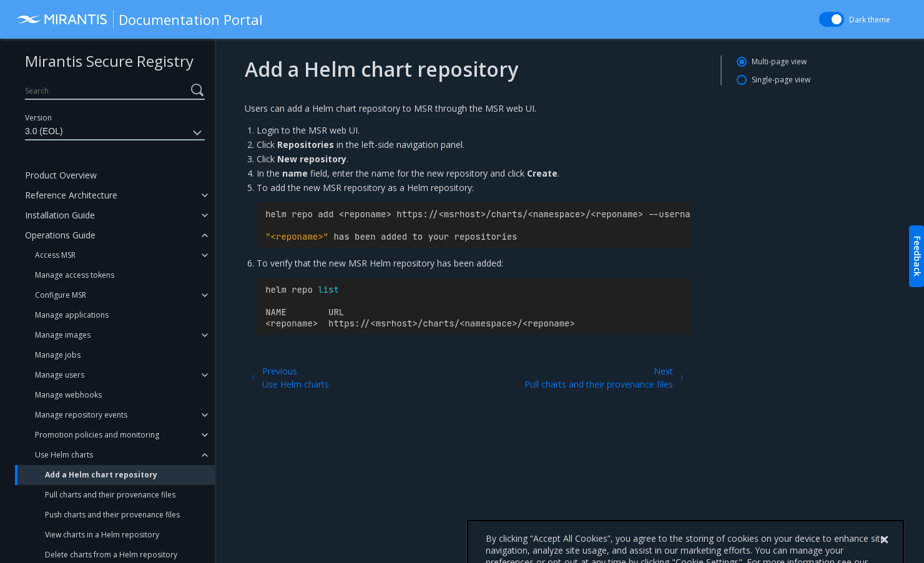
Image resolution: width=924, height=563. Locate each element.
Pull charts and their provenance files (110, 495)
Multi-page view (779, 61)
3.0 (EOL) (115, 133)
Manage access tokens (75, 275)
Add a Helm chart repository (101, 475)
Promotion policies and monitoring (97, 435)
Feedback (917, 256)
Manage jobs (58, 355)
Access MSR (55, 255)
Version (38, 118)
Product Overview (61, 175)
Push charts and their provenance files (112, 515)
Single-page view (781, 80)
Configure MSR (61, 295)
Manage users (60, 375)
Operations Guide (60, 235)
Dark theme (870, 20)
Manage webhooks (68, 395)
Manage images (63, 335)
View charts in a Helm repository (102, 535)
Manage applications (72, 315)
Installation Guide (60, 215)
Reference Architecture (71, 195)
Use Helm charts (64, 455)
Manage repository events (81, 415)
